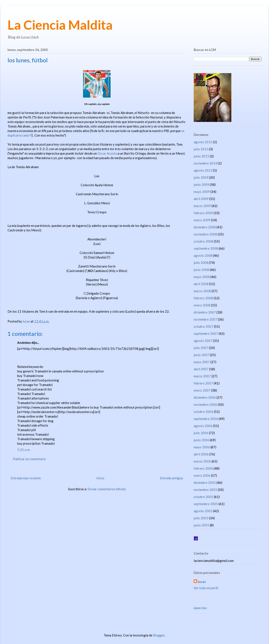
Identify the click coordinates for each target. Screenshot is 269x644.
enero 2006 (202, 475)
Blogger (159, 635)
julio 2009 (201, 177)
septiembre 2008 (206, 248)
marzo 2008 (202, 291)
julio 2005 (201, 518)
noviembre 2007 (205, 319)
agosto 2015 (203, 142)
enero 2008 (202, 305)
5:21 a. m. (24, 450)
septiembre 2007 (206, 334)
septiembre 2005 (206, 504)
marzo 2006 (202, 461)
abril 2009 (201, 199)
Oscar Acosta (107, 153)
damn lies (200, 608)
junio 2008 (201, 270)
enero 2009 (202, 220)
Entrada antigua (171, 478)
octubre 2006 (203, 412)
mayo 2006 (202, 447)
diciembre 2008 (205, 227)
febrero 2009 (203, 213)
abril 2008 (201, 284)
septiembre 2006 (206, 419)
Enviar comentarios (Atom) (107, 489)
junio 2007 (201, 355)
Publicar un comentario (29, 459)
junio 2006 (201, 440)
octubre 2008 (203, 241)
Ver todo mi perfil (206, 588)
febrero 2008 (203, 298)
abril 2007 (201, 369)
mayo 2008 (202, 277)
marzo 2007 (202, 376)
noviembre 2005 (205, 490)
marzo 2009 (202, 206)
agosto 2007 (203, 341)
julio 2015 (201, 149)
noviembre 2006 (205, 404)
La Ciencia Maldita (60, 25)
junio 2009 (201, 184)
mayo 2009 (202, 192)
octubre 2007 (203, 326)
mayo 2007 (202, 362)
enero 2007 (202, 390)
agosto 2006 (203, 426)
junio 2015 (201, 156)
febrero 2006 (203, 468)
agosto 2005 (203, 511)
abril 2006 (201, 454)
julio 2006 (201, 433)
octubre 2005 (203, 497)
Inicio (100, 478)
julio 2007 (201, 348)
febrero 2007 (203, 383)
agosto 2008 (203, 255)
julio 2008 (201, 263)
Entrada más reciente (26, 478)
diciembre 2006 (205, 397)
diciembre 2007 (205, 312)
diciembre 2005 (205, 483)
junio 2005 (201, 525)
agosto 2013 (203, 170)
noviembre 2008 (205, 234)
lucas (202, 582)
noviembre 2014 (205, 163)
